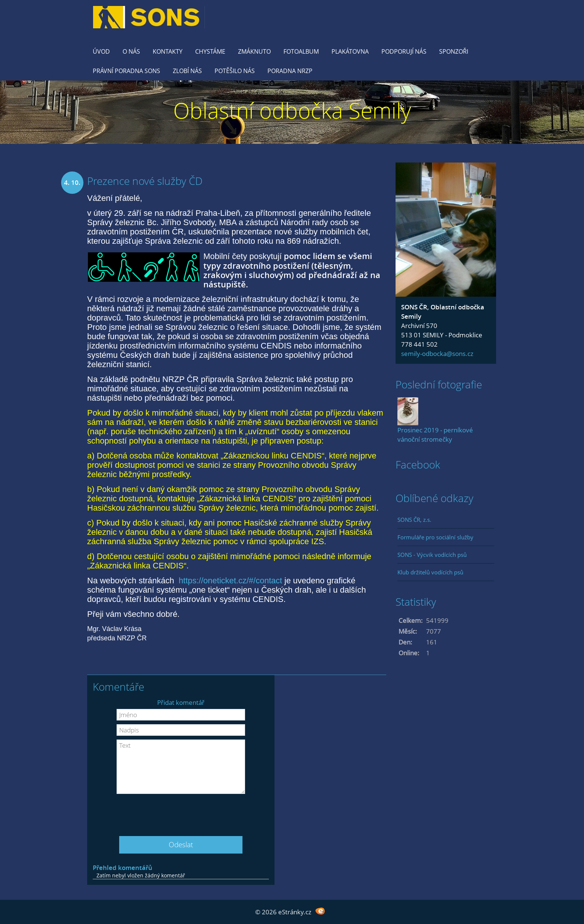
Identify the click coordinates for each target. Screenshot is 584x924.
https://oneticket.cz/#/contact (231, 581)
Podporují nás (404, 51)
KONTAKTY (168, 51)
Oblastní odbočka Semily (292, 110)
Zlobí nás (187, 71)
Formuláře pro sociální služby (435, 537)
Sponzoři (454, 51)
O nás (131, 51)
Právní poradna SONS (126, 71)
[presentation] (181, 812)
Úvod (101, 51)
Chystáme (210, 51)
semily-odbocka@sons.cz (437, 354)
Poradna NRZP (290, 71)
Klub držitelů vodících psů (430, 572)
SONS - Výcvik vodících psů (432, 555)
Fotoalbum (301, 51)
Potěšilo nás (235, 71)
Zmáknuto (254, 51)
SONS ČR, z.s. (414, 520)
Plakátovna (350, 51)
